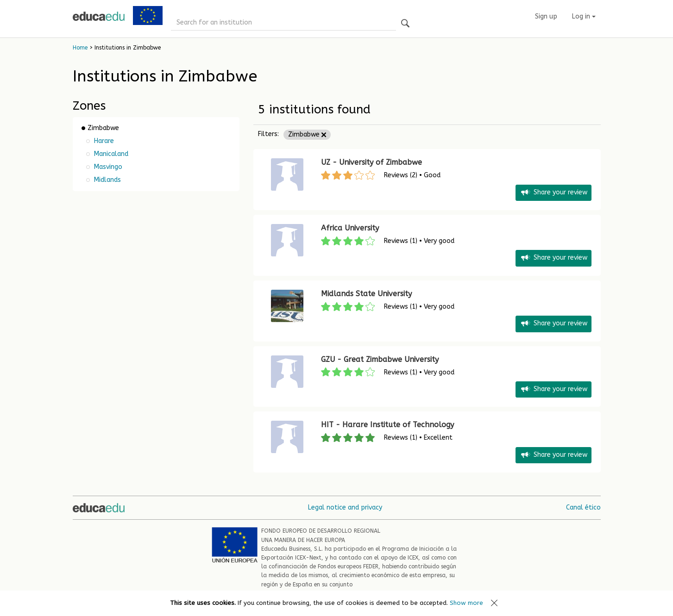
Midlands (107, 180)
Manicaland (110, 154)
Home (80, 48)
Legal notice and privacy (345, 507)
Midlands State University (366, 294)
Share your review (553, 193)
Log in (584, 16)
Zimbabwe (307, 134)
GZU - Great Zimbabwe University (380, 359)
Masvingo (107, 167)
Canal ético (583, 507)
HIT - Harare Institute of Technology (387, 425)
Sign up (546, 16)
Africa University (350, 228)
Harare (103, 141)
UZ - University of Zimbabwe (371, 162)
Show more (466, 603)
